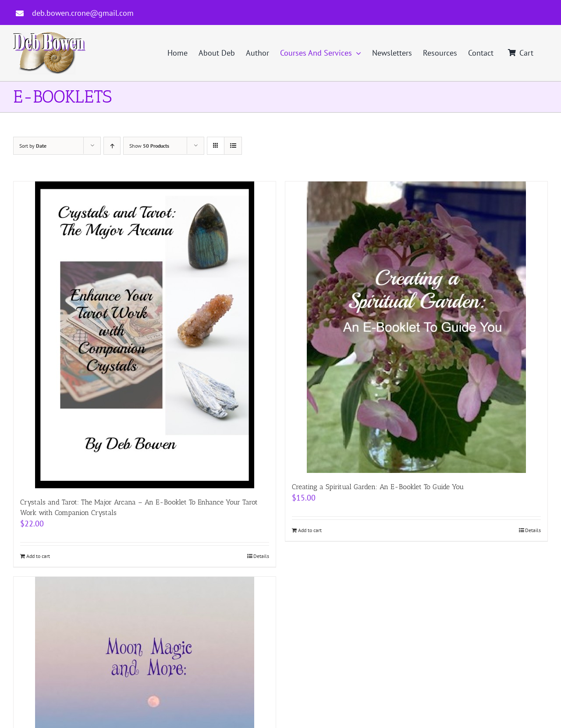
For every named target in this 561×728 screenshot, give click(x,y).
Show (149, 146)
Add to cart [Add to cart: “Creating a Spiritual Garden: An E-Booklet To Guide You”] (310, 530)
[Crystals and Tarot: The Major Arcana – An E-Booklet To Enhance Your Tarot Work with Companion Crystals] (145, 335)
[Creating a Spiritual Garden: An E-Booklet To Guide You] (416, 327)
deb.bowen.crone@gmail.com (83, 13)
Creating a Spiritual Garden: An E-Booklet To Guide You (378, 487)
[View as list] (233, 146)
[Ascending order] (112, 146)
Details (261, 556)
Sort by (33, 146)
